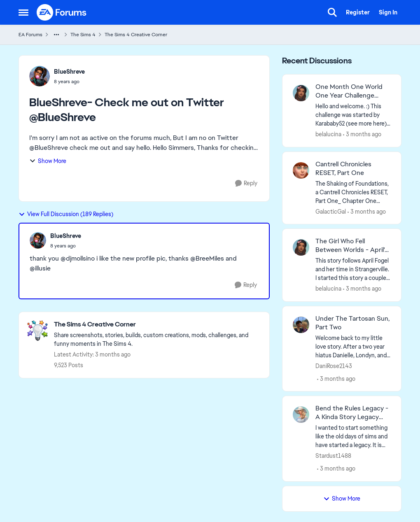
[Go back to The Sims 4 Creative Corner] (157, 325)
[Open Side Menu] (23, 12)
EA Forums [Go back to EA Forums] (30, 35)
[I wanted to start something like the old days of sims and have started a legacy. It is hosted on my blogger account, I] (353, 437)
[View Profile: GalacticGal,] (301, 170)
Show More (48, 161)
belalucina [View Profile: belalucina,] (328, 134)
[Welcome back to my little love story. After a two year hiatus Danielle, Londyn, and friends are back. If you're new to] (353, 346)
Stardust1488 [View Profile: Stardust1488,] (333, 456)
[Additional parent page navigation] (56, 35)
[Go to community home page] (62, 12)
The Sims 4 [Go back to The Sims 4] (83, 35)
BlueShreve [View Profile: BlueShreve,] (69, 72)
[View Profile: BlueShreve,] (40, 76)
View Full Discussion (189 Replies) (66, 214)
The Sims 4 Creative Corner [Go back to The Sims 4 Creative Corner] (136, 35)
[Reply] (246, 183)
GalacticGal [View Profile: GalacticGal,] (331, 211)
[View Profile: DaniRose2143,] (301, 325)
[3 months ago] (362, 134)
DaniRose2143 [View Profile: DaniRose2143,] (334, 366)
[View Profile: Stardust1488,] (301, 415)
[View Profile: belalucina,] (301, 93)
